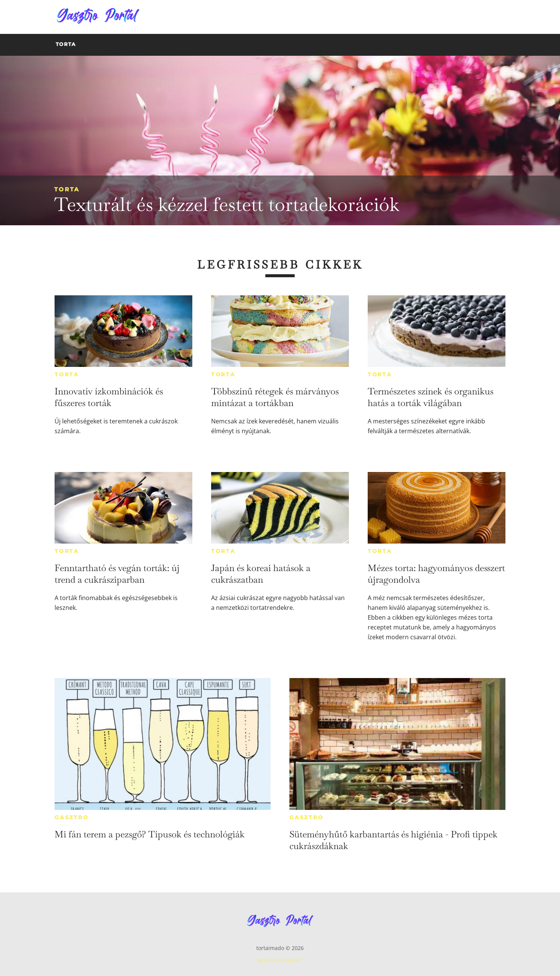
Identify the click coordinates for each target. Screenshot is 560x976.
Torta (67, 189)
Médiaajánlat (280, 960)
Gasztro (72, 817)
